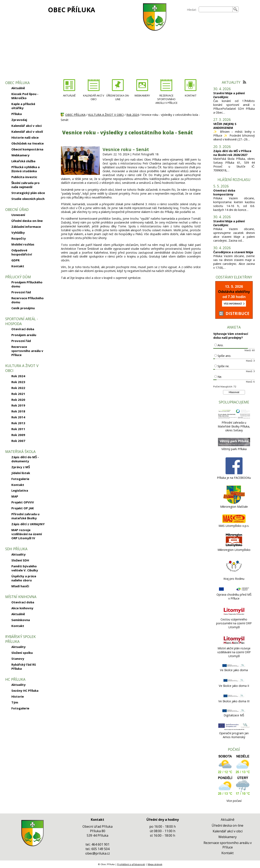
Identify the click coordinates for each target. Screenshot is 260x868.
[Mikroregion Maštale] (234, 503)
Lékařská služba (23, 161)
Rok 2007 (18, 441)
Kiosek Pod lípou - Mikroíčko (25, 96)
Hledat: (192, 10)
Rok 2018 (18, 411)
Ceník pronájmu (23, 308)
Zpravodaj (19, 120)
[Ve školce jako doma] (234, 666)
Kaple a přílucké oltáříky (23, 106)
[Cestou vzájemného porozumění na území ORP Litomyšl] (234, 615)
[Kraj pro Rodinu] (234, 575)
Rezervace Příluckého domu (28, 300)
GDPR (15, 260)
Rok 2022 (18, 388)
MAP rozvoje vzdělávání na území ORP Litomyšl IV (27, 534)
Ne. (220, 377)
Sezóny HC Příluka (25, 690)
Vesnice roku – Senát (126, 149)
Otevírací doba (23, 329)
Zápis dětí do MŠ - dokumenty (25, 459)
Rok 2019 (18, 405)
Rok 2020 (18, 400)
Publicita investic (24, 177)
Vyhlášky (18, 232)
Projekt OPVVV (23, 502)
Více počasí (234, 801)
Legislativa (20, 490)
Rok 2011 (18, 429)
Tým (15, 702)
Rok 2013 (18, 423)
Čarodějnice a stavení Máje (233, 252)
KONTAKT (191, 95)
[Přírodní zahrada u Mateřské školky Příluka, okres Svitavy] (234, 419)
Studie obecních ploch (28, 199)
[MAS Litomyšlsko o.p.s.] (234, 522)
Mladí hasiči (20, 586)
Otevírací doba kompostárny (224, 192)
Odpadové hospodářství (22, 252)
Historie (18, 696)
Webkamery (20, 155)
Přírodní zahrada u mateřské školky (25, 516)
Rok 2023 (18, 382)
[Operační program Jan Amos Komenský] (234, 729)
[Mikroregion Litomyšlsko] (234, 546)
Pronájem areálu (24, 335)
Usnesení (18, 215)
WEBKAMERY (142, 95)
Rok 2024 (18, 376)
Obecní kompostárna (27, 149)
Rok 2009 (18, 435)
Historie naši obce (25, 137)
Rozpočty (19, 238)
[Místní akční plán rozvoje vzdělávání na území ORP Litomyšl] (234, 644)
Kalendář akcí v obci (27, 126)
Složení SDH (20, 560)
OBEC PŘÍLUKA (71, 10)
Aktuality (18, 554)
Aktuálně (18, 88)
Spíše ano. (224, 356)
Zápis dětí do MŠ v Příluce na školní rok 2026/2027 (232, 153)
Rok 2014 (18, 417)
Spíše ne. (223, 366)
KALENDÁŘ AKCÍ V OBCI (94, 97)
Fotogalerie (20, 479)
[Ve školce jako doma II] (234, 682)
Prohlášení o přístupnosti (131, 864)
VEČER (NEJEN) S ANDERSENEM (225, 126)
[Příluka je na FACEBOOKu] (234, 474)
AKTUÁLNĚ (69, 95)
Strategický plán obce (28, 193)
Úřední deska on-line (27, 221)
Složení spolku (22, 653)
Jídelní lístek (21, 473)
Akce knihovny (22, 608)
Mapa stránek (155, 864)
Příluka (17, 114)
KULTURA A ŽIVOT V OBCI (106, 115)
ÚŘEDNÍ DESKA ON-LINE (118, 97)
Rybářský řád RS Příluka (24, 666)
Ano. (220, 345)
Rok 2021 (18, 394)
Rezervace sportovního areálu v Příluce (27, 351)
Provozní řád (21, 292)
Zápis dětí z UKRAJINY (28, 524)
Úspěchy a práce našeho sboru (24, 578)
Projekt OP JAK (23, 508)
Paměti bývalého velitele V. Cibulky (25, 568)
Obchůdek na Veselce (28, 143)
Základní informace (26, 227)
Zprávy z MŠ (21, 467)
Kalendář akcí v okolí (27, 132)
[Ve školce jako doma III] (234, 697)
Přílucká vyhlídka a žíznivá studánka (25, 169)
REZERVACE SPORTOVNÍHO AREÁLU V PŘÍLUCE (166, 99)
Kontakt (18, 266)
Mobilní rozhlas (23, 244)
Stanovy (18, 659)
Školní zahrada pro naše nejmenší (25, 185)
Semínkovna (21, 620)
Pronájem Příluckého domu (27, 284)
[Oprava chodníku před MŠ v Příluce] (234, 591)
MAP (15, 496)
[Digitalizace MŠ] (234, 711)
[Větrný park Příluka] (234, 445)
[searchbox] (216, 9)
